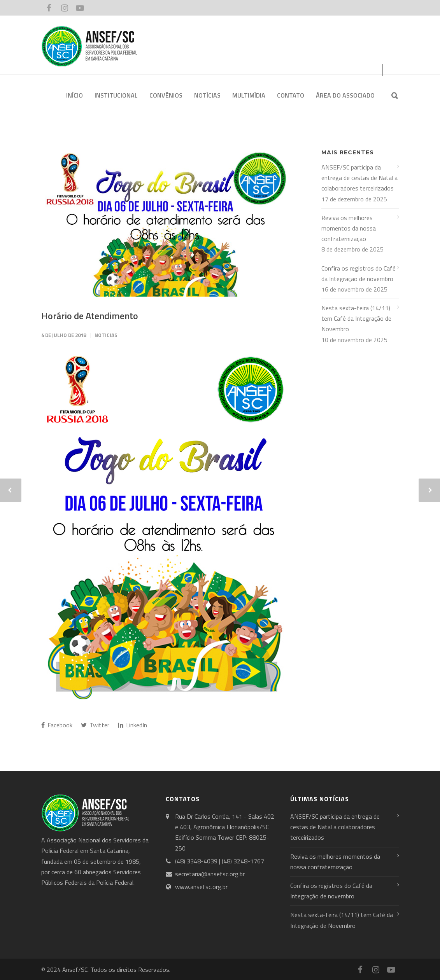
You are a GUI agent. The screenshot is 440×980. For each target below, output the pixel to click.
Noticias (106, 335)
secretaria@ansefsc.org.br (210, 874)
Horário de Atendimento (90, 316)
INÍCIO (75, 95)
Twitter (95, 725)
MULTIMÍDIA (249, 95)
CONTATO (291, 95)
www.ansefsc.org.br (201, 887)
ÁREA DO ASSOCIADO (345, 95)
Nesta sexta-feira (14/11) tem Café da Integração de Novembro (356, 318)
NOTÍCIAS (207, 95)
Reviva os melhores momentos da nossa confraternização (349, 228)
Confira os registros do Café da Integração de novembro (358, 273)
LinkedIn (132, 725)
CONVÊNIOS (166, 95)
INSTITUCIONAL (116, 95)
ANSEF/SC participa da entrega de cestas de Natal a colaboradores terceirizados (359, 178)
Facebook (57, 725)
